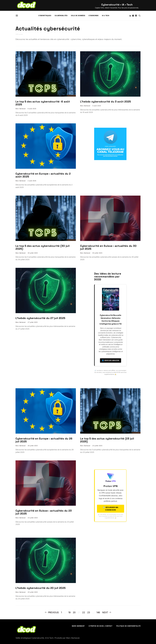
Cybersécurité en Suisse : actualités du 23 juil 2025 (44, 512)
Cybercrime (94, 16)
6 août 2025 (32, 109)
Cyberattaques (45, 16)
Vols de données (78, 16)
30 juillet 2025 (33, 253)
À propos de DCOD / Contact (100, 626)
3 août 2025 (97, 106)
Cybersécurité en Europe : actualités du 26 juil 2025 (44, 440)
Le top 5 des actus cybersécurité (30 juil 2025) (43, 247)
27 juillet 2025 (33, 322)
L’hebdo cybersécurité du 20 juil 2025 (41, 588)
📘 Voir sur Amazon (111, 360)
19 (69, 612)
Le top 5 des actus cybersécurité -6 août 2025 (43, 103)
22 (84, 612)
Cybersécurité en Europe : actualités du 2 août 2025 (43, 175)
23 (89, 612)
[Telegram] (133, 16)
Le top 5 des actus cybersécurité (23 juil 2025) (107, 440)
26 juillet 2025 (33, 446)
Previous (53, 612)
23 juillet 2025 (97, 446)
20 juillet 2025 (33, 592)
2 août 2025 (32, 181)
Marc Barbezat (21, 109)
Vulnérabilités (61, 16)
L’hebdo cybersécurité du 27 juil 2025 (40, 318)
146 (98, 612)
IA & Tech (106, 16)
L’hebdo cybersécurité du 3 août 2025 (106, 102)
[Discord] (136, 16)
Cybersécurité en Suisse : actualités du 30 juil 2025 (108, 247)
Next (105, 612)
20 (74, 612)
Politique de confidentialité (128, 626)
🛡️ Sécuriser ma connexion (111, 509)
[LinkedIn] (130, 16)
